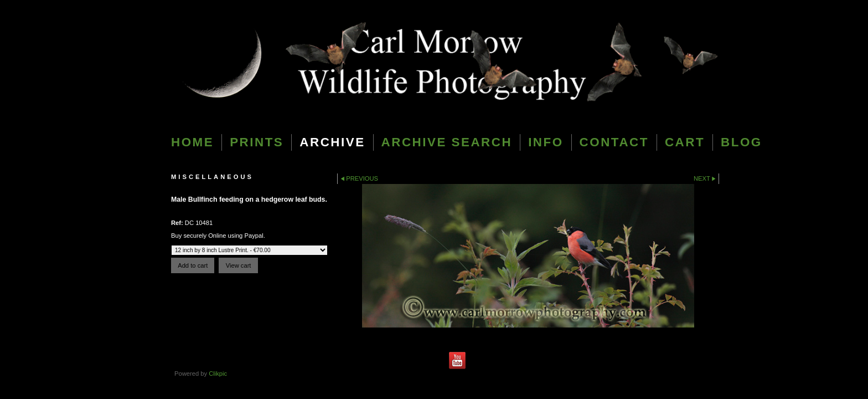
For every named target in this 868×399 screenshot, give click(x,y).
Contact (614, 142)
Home (192, 142)
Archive (332, 142)
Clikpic (218, 374)
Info (546, 142)
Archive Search (447, 142)
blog (742, 142)
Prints (257, 142)
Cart (685, 142)
